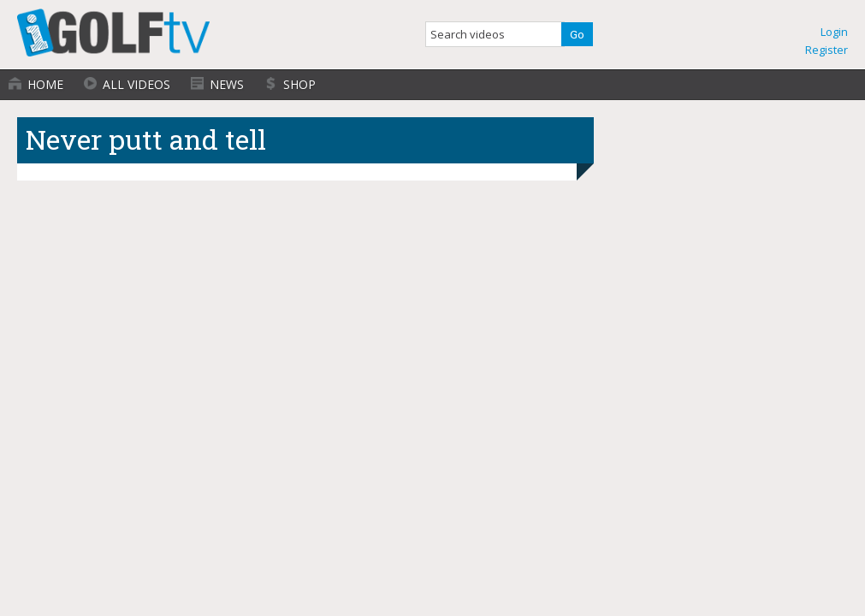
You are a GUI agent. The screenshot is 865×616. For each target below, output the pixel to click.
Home (45, 84)
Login (834, 32)
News (227, 84)
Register (826, 50)
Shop (299, 84)
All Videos (136, 84)
